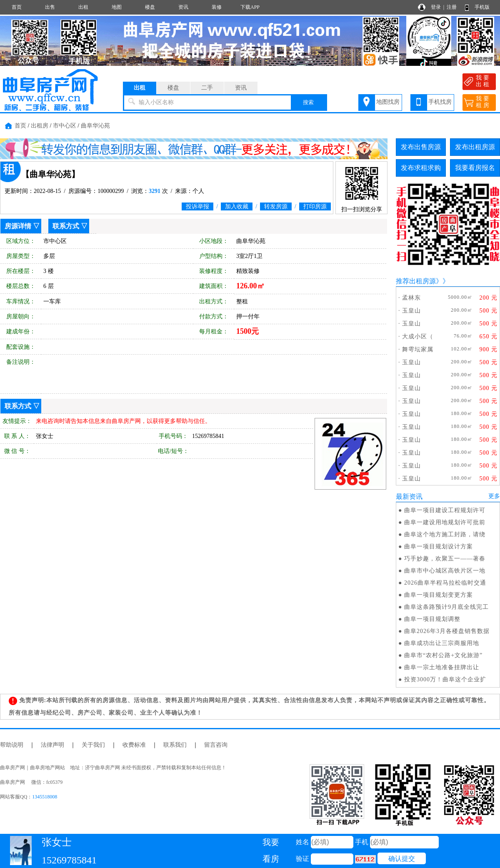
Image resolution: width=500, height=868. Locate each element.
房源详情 (18, 226)
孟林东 (411, 298)
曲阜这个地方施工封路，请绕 (445, 534)
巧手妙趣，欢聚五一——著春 (445, 559)
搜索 (308, 102)
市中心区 (65, 126)
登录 (436, 7)
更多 (494, 496)
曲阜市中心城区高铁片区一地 (445, 571)
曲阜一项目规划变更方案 (439, 595)
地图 (117, 7)
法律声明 (52, 745)
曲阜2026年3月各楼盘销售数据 (447, 631)
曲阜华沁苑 (95, 126)
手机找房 (440, 102)
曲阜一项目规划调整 (432, 619)
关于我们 (93, 745)
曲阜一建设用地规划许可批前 (445, 522)
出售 (50, 7)
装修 (217, 7)
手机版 (482, 7)
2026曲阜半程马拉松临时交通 (445, 583)
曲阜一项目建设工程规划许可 (445, 510)
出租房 (40, 126)
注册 (452, 7)
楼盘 (150, 7)
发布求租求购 (421, 168)
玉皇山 (411, 311)
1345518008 (45, 797)
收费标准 (134, 745)
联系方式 (66, 226)
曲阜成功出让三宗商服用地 (442, 643)
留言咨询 (216, 745)
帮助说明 (12, 745)
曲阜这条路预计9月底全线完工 (446, 607)
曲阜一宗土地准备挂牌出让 (442, 667)
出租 (83, 7)
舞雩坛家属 (418, 349)
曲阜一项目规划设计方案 (439, 547)
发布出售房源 (421, 147)
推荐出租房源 (416, 281)
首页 (17, 7)
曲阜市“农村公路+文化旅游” (443, 655)
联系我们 (175, 745)
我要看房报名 (475, 168)
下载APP (250, 7)
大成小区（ (418, 336)
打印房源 (315, 206)
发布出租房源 (475, 147)
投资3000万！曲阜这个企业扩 (445, 679)
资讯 (183, 7)
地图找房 (388, 102)
